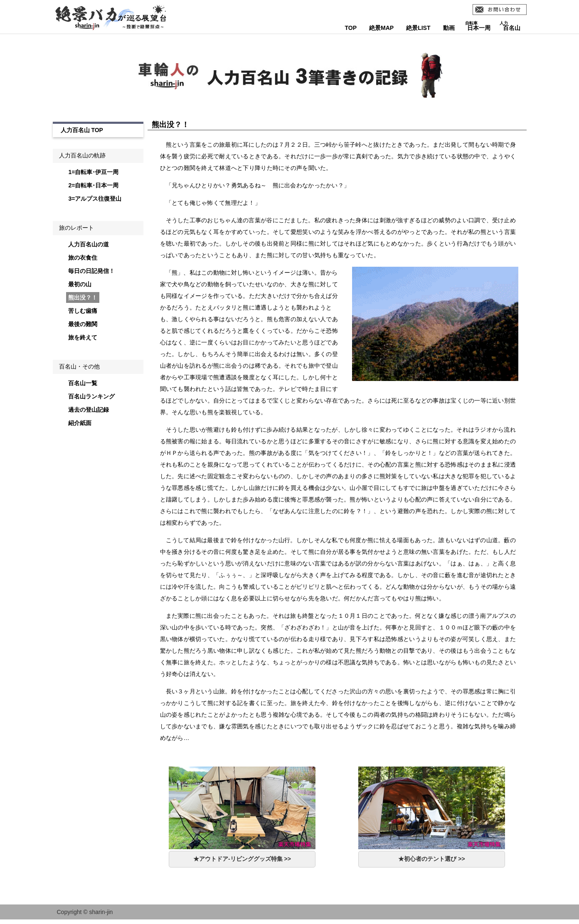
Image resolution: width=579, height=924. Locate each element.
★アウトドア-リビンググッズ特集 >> (242, 859)
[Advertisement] (95, 577)
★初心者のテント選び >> (431, 859)
